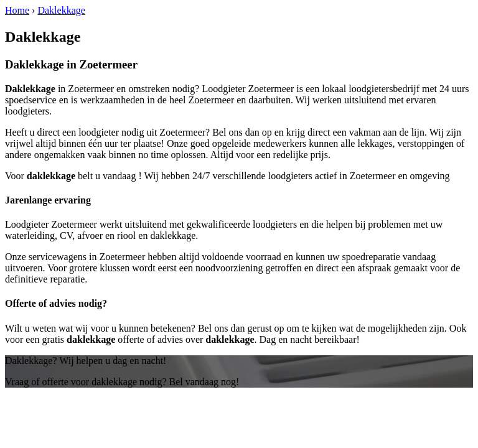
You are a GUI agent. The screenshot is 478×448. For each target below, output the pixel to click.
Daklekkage (61, 10)
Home (17, 10)
